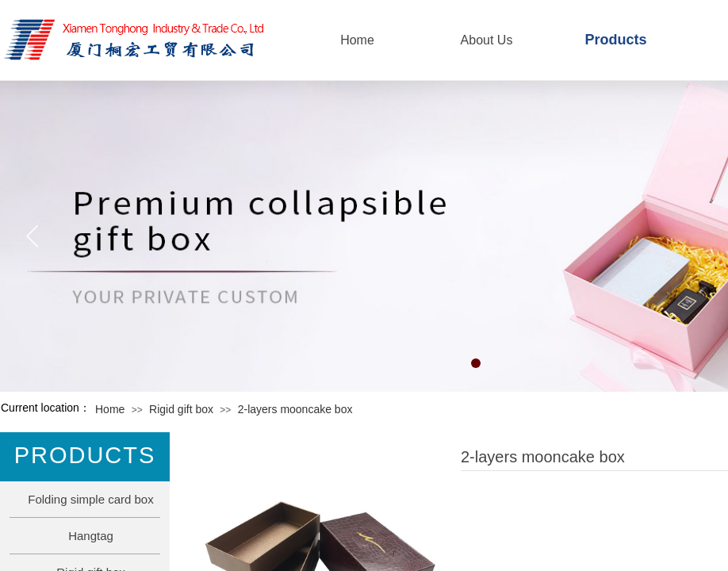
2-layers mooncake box (295, 409)
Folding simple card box (90, 499)
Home (110, 409)
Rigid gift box (181, 409)
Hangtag (91, 536)
